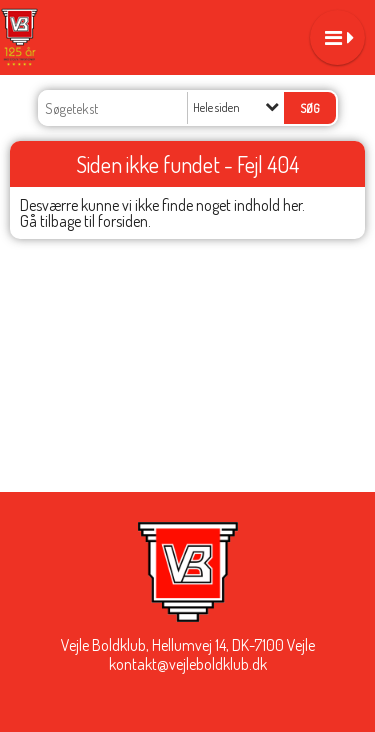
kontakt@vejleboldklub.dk (188, 664)
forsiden (123, 221)
